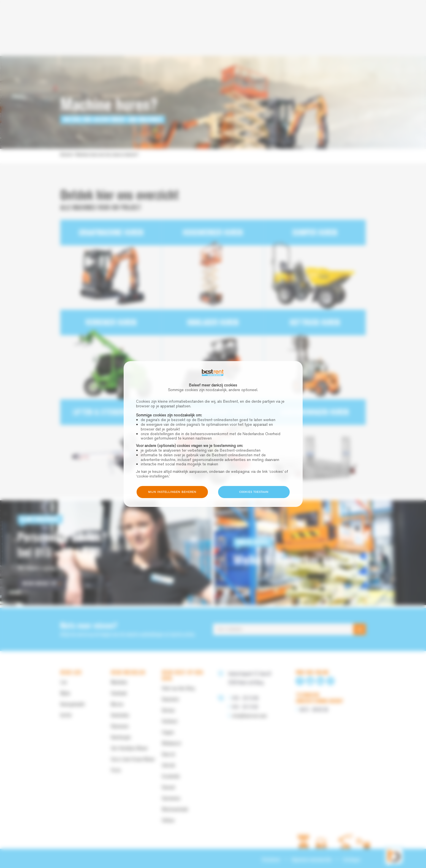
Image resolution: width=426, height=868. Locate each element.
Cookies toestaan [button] (254, 492)
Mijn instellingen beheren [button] (172, 492)
